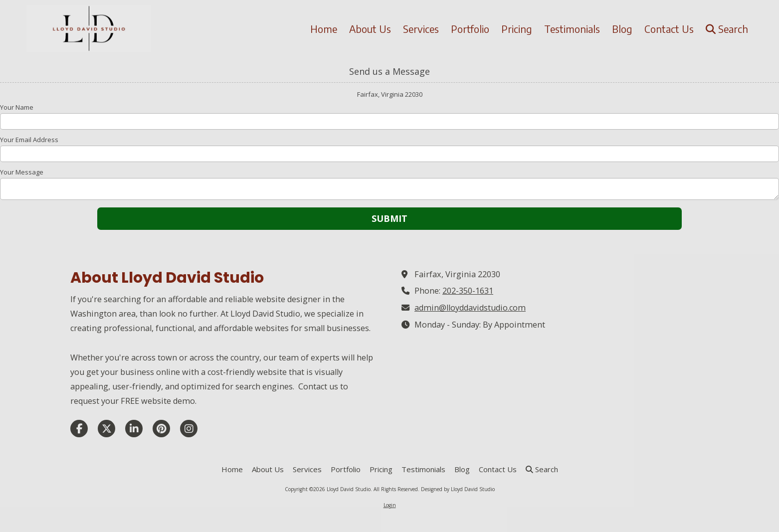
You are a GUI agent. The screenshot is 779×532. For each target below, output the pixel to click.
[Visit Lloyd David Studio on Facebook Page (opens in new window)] (79, 429)
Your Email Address (29, 140)
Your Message (22, 172)
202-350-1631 (468, 291)
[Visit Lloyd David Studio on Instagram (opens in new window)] (189, 429)
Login (390, 505)
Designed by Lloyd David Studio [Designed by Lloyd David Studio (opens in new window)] (458, 489)
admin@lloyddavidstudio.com (470, 308)
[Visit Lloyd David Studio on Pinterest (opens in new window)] (161, 429)
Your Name (17, 107)
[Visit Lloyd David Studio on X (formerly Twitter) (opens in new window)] (106, 429)
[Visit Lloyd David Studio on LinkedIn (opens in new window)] (134, 429)
